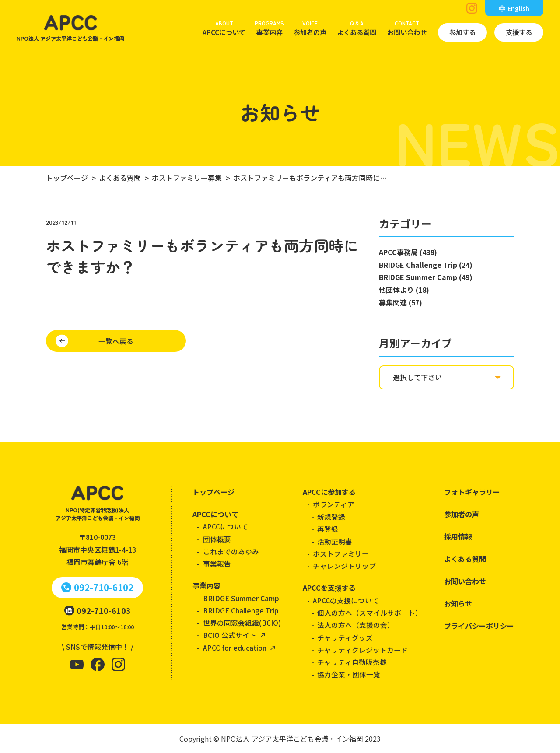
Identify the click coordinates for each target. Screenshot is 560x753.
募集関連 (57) (401, 302)
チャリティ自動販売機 (352, 662)
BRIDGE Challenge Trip (241, 610)
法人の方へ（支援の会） (356, 625)
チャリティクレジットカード (362, 650)
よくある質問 (357, 28)
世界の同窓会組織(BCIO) (242, 623)
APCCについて (224, 28)
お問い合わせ (407, 28)
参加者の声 (310, 28)
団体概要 (217, 539)
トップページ (213, 492)
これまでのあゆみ (231, 551)
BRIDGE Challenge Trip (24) (426, 265)
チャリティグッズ (345, 637)
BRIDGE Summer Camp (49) (426, 277)
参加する (462, 32)
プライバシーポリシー (479, 626)
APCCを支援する (329, 588)
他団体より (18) (404, 290)
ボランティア (334, 504)
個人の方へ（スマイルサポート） (370, 613)
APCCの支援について (346, 600)
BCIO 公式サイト (230, 635)
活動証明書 (335, 541)
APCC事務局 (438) (408, 252)
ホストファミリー (341, 553)
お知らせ (458, 603)
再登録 (328, 529)
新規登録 (331, 517)
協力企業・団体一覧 (349, 674)
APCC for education (235, 648)
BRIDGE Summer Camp (241, 598)
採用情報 (458, 536)
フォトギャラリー (472, 492)
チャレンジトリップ (344, 566)
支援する (519, 32)
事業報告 (217, 564)
